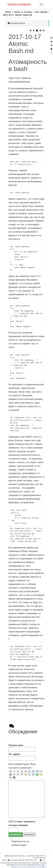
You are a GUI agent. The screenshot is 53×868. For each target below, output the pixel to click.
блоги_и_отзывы (23, 12)
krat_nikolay (41, 12)
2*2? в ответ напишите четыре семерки (22, 823)
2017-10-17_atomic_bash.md (17, 15)
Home (10, 12)
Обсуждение (23, 729)
